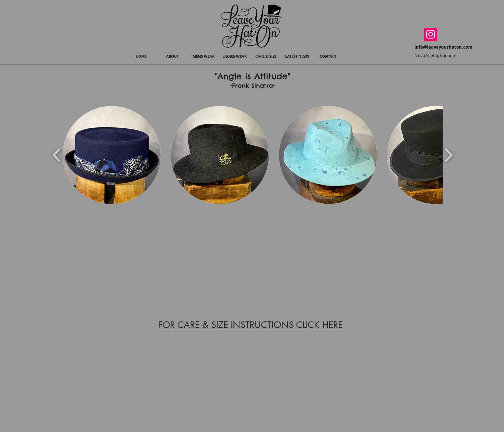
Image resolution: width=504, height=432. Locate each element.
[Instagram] (431, 34)
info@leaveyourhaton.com (443, 47)
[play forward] (448, 155)
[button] (203, 56)
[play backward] (57, 155)
